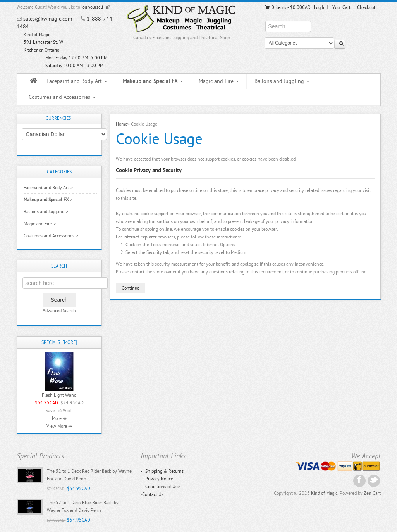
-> (48, 200)
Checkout (366, 7)
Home (122, 124)
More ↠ (59, 418)
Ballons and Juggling (282, 81)
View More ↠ (59, 426)
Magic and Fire (219, 81)
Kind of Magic (324, 493)
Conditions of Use (160, 487)
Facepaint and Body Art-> (48, 188)
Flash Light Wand (59, 395)
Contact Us (153, 494)
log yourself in (95, 7)
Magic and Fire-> (40, 224)
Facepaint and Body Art (77, 81)
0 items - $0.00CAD (288, 7)
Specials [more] (59, 342)
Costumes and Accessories (62, 97)
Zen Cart (372, 493)
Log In (320, 7)
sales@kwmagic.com (48, 19)
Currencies (58, 118)
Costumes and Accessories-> (51, 236)
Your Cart (341, 7)
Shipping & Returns (162, 471)
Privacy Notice (157, 479)
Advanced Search (59, 311)
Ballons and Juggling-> (46, 212)
